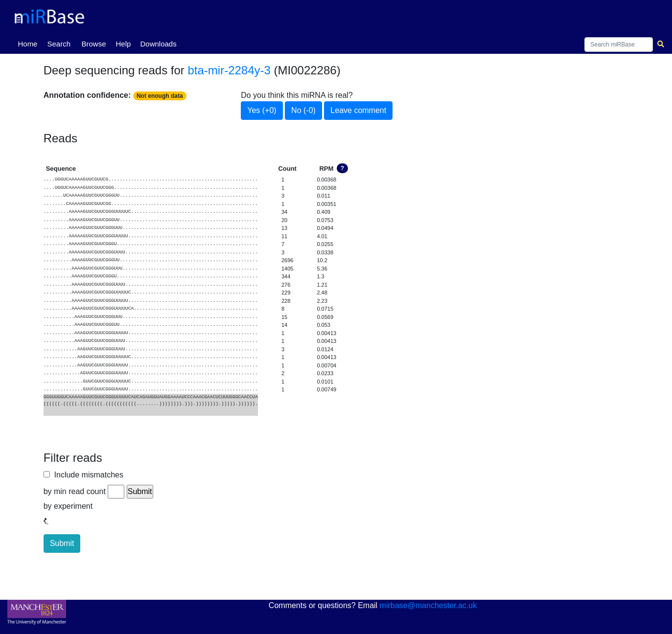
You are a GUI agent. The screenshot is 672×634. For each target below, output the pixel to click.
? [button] (342, 168)
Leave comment (358, 110)
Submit (62, 543)
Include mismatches (87, 475)
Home (29, 43)
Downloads (158, 44)
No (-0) (303, 110)
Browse (93, 44)
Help (123, 44)
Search (59, 44)
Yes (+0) (262, 110)
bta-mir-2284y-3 (229, 70)
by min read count (75, 491)
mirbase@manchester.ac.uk (429, 605)
